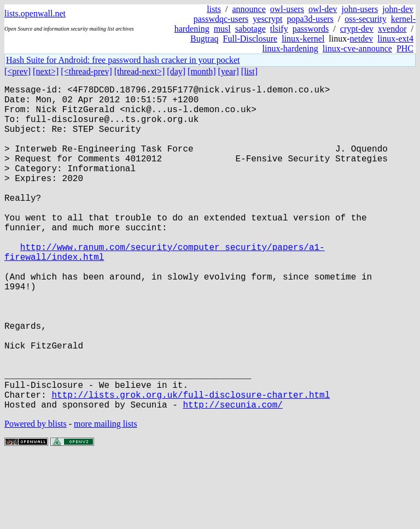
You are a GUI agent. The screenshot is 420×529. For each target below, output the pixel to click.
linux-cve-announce (357, 48)
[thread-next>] (140, 71)
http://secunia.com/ (232, 476)
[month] (202, 71)
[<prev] (17, 71)
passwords (311, 29)
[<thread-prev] (86, 71)
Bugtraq (205, 39)
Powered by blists (36, 496)
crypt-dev (357, 29)
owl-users (287, 9)
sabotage (250, 29)
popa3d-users (310, 19)
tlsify (279, 29)
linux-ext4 (395, 39)
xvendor (392, 29)
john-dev (398, 9)
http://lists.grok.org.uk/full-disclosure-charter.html (191, 464)
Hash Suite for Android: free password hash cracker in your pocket (123, 60)
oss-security (365, 19)
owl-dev (323, 9)
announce (249, 9)
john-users (360, 9)
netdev (362, 39)
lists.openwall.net (35, 13)
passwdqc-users (221, 19)
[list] (249, 71)
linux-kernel (303, 39)
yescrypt (267, 19)
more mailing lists (106, 496)
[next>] (46, 71)
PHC (405, 48)
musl (222, 29)
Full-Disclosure (250, 39)
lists (214, 9)
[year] (229, 71)
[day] (176, 71)
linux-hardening (290, 48)
